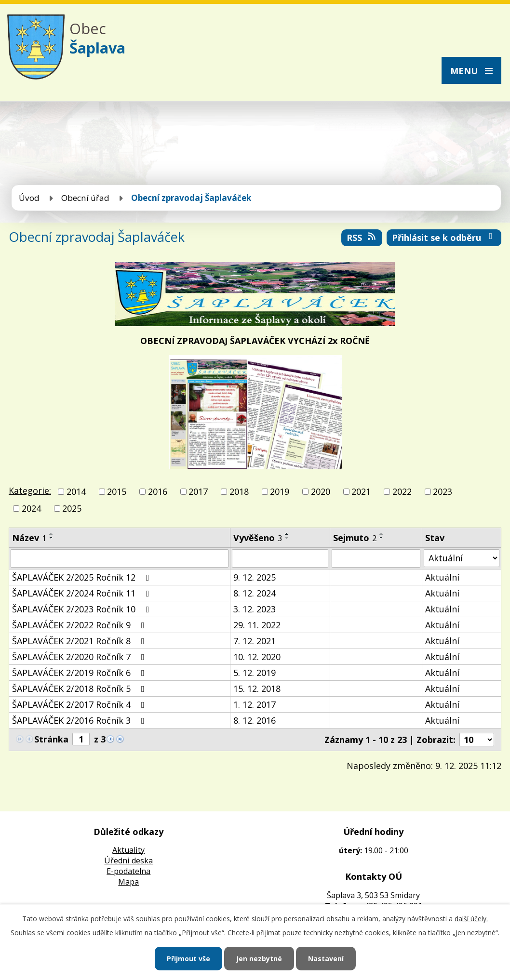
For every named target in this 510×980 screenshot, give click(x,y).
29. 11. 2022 (257, 625)
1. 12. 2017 (255, 704)
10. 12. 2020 (257, 657)
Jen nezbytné (259, 959)
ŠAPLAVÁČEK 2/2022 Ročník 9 (80, 625)
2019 (280, 491)
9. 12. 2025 (255, 577)
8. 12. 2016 (255, 720)
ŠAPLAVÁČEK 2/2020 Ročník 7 (80, 657)
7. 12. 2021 (255, 641)
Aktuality (128, 850)
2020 (321, 491)
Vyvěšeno (258, 538)
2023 (443, 491)
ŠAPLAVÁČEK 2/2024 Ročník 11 (83, 593)
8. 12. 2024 (255, 593)
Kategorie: (30, 490)
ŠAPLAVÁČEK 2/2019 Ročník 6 (80, 673)
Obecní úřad (85, 198)
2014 (76, 491)
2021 (361, 491)
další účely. (471, 919)
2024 (31, 509)
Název (29, 538)
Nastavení (326, 959)
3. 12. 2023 (255, 609)
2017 (198, 491)
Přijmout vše (188, 959)
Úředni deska (128, 861)
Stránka (51, 739)
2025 (72, 509)
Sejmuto (355, 538)
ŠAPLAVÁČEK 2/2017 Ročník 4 (80, 704)
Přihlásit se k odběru (444, 238)
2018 (239, 491)
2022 (402, 491)
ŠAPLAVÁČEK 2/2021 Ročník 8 (80, 641)
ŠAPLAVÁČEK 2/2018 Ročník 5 (80, 689)
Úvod (29, 198)
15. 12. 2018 (257, 689)
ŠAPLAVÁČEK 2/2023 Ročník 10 (83, 609)
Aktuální (442, 577)
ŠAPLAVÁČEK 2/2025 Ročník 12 (83, 577)
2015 (117, 491)
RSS (362, 238)
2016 (158, 491)
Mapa (128, 882)
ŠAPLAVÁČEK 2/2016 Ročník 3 (80, 720)
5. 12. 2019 (255, 673)
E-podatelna (128, 871)
